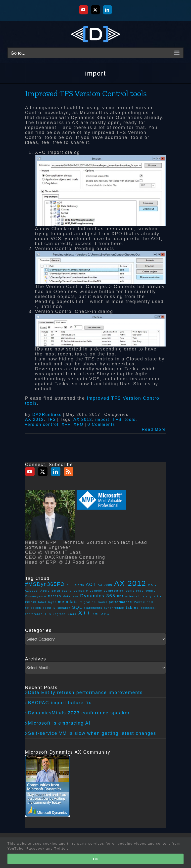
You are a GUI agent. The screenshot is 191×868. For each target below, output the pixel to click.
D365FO (55, 596)
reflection (33, 608)
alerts (79, 585)
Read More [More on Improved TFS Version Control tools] (154, 429)
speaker (64, 608)
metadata (68, 602)
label (42, 602)
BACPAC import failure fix (60, 703)
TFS (51, 419)
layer (52, 602)
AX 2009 (105, 585)
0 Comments (101, 424)
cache (67, 591)
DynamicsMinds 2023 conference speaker (79, 713)
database (71, 596)
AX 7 (152, 585)
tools (130, 419)
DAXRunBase (47, 414)
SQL (77, 607)
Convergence (36, 596)
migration (88, 602)
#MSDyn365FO (45, 584)
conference (135, 591)
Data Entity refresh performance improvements (85, 693)
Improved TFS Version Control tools (86, 93)
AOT (91, 585)
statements (93, 608)
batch (56, 591)
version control (42, 424)
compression (114, 591)
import (102, 419)
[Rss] (69, 472)
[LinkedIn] (56, 472)
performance (121, 602)
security (49, 608)
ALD (70, 585)
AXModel (32, 591)
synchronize (114, 608)
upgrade (59, 614)
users (72, 614)
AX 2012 (34, 419)
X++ (66, 424)
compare (81, 591)
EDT (120, 596)
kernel (31, 602)
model (102, 602)
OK (95, 859)
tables (132, 607)
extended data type (140, 596)
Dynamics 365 (98, 596)
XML (96, 614)
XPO (79, 424)
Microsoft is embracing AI (59, 723)
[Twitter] (43, 472)
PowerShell (144, 602)
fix (159, 596)
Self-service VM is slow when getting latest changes (92, 733)
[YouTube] (30, 472)
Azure (45, 591)
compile (96, 591)
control (151, 591)
